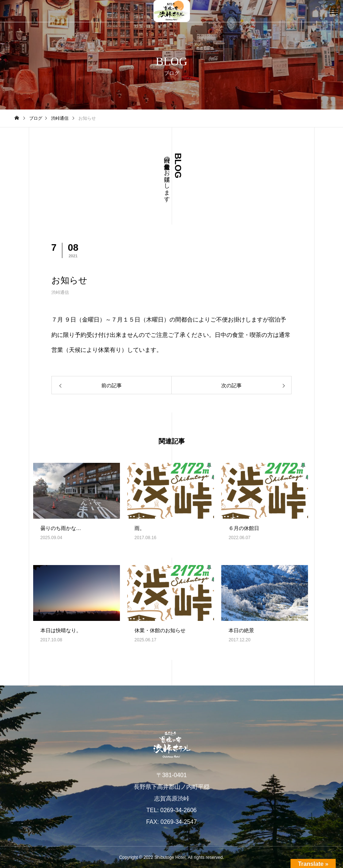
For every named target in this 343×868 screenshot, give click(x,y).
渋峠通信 (60, 292)
